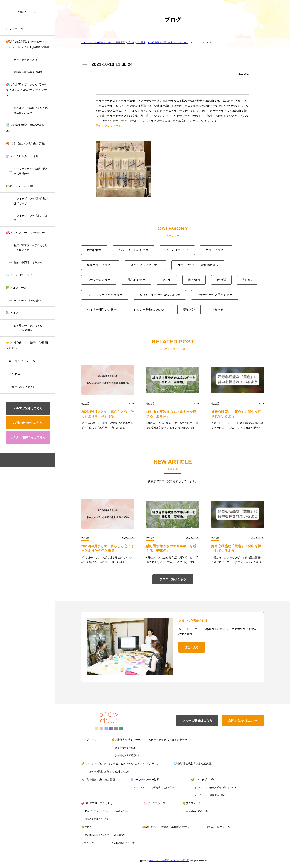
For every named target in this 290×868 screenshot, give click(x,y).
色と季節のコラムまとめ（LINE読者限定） (28, 328)
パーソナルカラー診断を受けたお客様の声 (31, 171)
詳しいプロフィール (108, 126)
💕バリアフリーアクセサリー (25, 233)
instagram (34, 460)
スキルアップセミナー (145, 265)
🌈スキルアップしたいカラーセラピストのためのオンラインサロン (28, 90)
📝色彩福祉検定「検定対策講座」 (25, 128)
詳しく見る (192, 647)
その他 (167, 280)
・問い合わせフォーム (20, 361)
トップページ (14, 29)
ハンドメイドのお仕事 (134, 250)
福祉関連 (189, 310)
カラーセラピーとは (26, 60)
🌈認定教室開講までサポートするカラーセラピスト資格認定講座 (28, 44)
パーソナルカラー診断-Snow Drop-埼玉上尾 (169, 860)
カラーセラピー (216, 250)
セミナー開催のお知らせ (150, 310)
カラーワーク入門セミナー (215, 295)
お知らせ (218, 310)
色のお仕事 (94, 250)
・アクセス (13, 374)
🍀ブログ (12, 313)
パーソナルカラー (99, 280)
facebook (22, 460)
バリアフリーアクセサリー (105, 295)
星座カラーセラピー (100, 265)
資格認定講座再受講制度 (28, 72)
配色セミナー (136, 280)
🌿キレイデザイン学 (19, 186)
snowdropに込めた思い (27, 300)
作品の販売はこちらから (28, 262)
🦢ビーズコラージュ (19, 275)
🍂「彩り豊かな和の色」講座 (25, 143)
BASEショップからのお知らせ (160, 295)
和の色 (247, 280)
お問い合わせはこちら (28, 423)
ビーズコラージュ (177, 250)
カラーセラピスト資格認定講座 (198, 265)
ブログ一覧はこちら (173, 579)
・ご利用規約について (20, 387)
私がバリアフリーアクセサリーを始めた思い (31, 248)
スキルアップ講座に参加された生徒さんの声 (31, 110)
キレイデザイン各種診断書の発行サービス (31, 201)
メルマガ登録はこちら (28, 408)
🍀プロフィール (16, 288)
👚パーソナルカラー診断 (22, 156)
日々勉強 (194, 280)
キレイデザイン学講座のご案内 (31, 218)
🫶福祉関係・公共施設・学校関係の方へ (27, 346)
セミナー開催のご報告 (102, 310)
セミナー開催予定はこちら (28, 437)
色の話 (221, 280)
